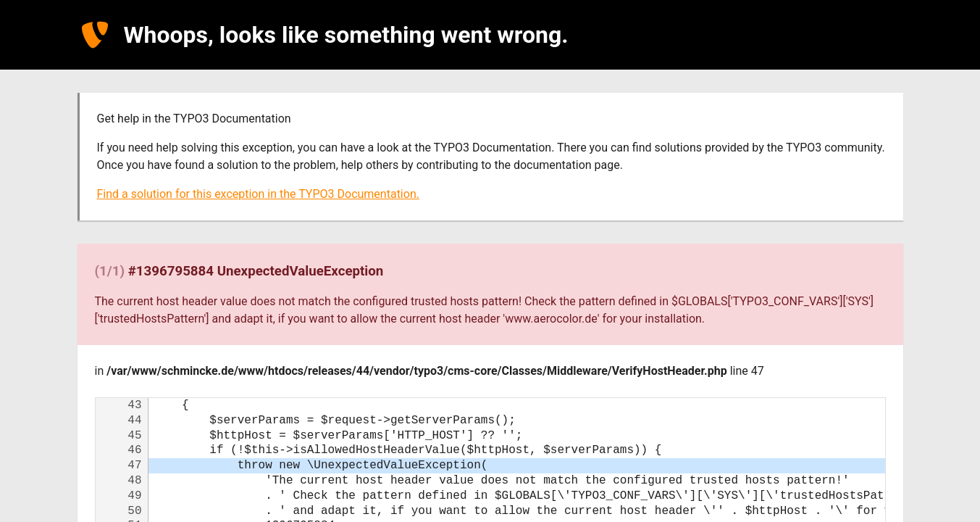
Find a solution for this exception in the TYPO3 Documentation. (258, 194)
